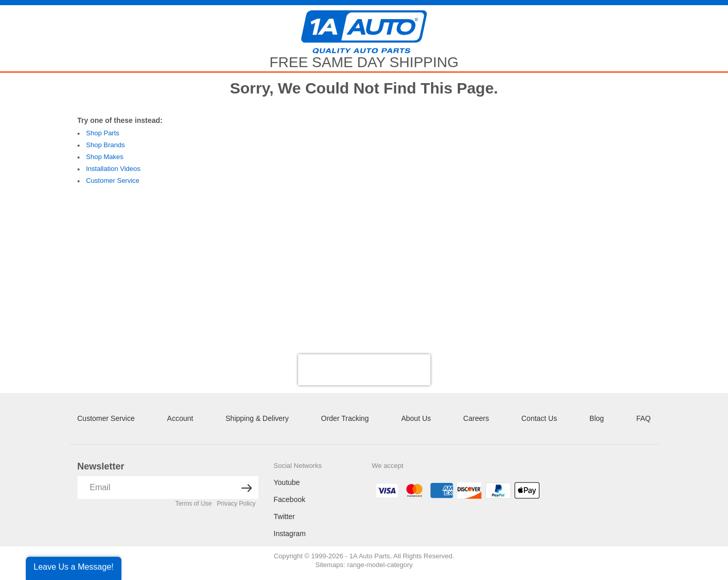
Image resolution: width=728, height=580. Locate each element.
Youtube (287, 482)
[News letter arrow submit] (247, 488)
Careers (476, 418)
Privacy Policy (236, 504)
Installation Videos (113, 169)
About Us (416, 418)
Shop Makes (105, 157)
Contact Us (539, 418)
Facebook (290, 499)
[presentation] (364, 370)
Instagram (290, 534)
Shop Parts (103, 133)
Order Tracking (345, 418)
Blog (597, 418)
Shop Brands (106, 145)
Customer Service (113, 181)
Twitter (284, 516)
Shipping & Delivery (257, 418)
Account (180, 418)
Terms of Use (193, 504)
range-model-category (380, 565)
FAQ (643, 418)
